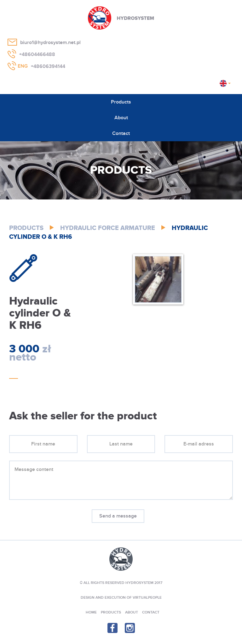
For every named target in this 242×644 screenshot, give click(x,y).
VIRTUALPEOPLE (147, 598)
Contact (121, 133)
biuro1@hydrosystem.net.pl (50, 42)
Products (121, 102)
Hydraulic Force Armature (108, 228)
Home (91, 612)
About (121, 118)
